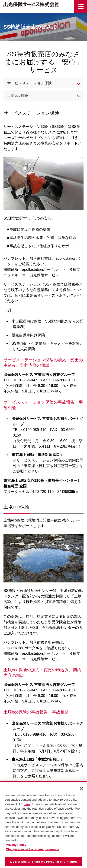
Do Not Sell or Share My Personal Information (43, 863)
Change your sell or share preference (32, 851)
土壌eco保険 (18, 95)
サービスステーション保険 (29, 83)
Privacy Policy (16, 846)
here (27, 806)
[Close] (81, 790)
